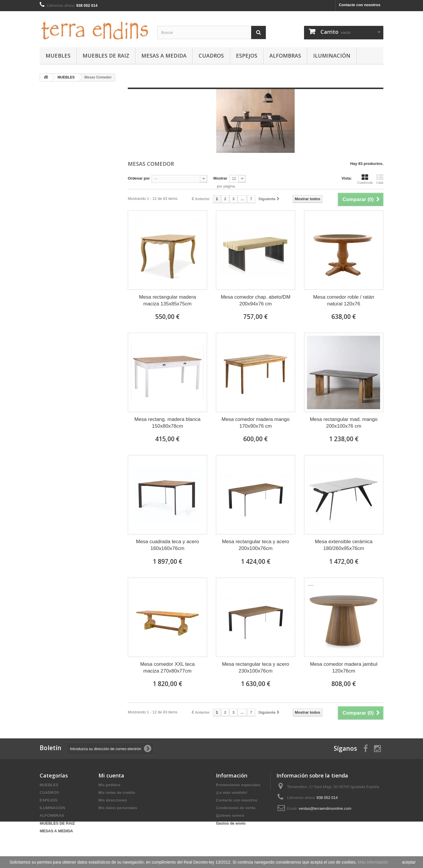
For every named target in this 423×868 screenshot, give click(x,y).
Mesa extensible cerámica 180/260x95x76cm (344, 545)
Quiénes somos (230, 816)
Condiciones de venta (236, 808)
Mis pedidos (109, 785)
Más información (373, 862)
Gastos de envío (231, 823)
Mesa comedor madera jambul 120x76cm (344, 668)
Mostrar (220, 178)
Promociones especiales (238, 785)
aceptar (409, 862)
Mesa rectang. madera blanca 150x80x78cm (168, 423)
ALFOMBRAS (285, 56)
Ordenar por (139, 178)
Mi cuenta (111, 775)
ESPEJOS (247, 56)
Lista (380, 179)
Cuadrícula (365, 179)
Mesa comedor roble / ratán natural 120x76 (344, 300)
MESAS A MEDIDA (164, 56)
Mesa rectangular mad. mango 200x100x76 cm (344, 423)
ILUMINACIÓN (332, 56)
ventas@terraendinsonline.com (325, 808)
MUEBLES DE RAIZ (106, 56)
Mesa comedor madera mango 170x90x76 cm (256, 423)
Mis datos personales (118, 808)
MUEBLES (58, 56)
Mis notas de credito (117, 793)
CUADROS (211, 56)
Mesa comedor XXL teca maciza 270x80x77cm (167, 668)
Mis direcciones (113, 800)
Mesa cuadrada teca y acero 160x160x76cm (168, 545)
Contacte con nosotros (360, 5)
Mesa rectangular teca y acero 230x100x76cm (256, 668)
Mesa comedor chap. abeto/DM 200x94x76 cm (255, 300)
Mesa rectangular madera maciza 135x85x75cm (167, 300)
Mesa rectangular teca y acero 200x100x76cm (256, 545)
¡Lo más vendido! (232, 793)
